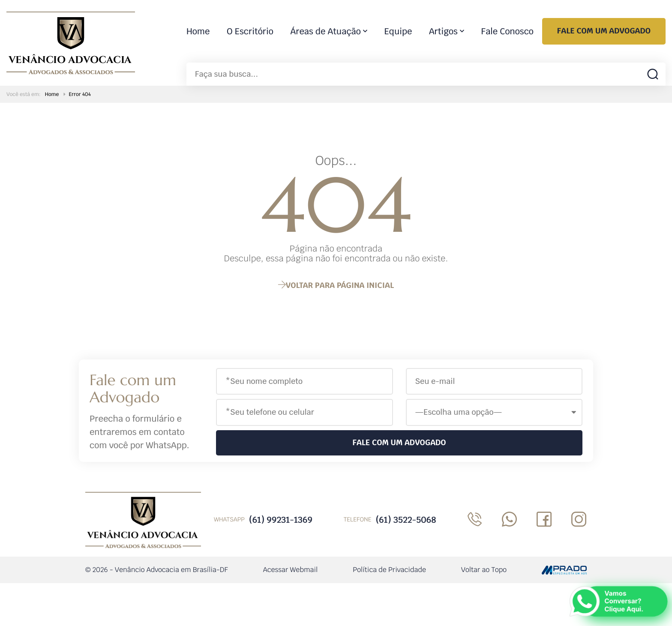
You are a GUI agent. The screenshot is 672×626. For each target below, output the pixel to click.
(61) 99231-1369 (281, 520)
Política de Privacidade (389, 570)
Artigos (443, 31)
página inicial (336, 286)
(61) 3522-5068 (406, 520)
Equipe (398, 31)
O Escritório (250, 31)
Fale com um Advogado (604, 31)
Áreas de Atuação (326, 31)
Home (198, 31)
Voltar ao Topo (484, 570)
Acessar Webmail (291, 570)
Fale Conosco (507, 31)
